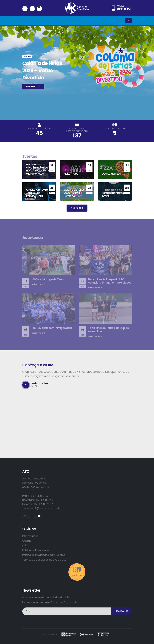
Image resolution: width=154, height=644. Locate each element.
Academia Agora (115, 129)
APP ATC (124, 9)
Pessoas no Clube (39, 129)
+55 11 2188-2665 (45, 500)
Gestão (27, 541)
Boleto (26, 546)
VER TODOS (77, 208)
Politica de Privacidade (36, 550)
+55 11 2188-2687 (43, 504)
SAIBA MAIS (33, 86)
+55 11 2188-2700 (39, 496)
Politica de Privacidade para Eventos (44, 555)
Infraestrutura (30, 536)
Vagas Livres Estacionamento (77, 130)
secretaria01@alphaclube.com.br (42, 508)
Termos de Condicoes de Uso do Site (44, 560)
